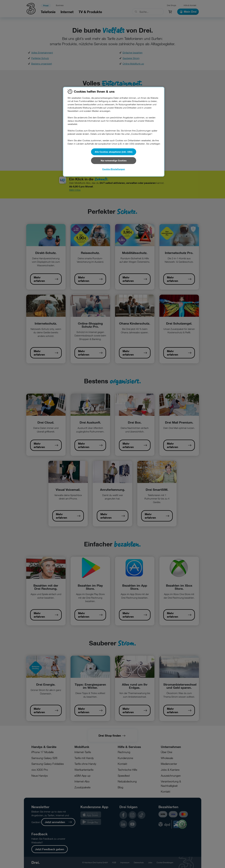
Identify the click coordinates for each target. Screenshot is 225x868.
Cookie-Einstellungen (114, 169)
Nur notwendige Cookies (114, 160)
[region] (114, 132)
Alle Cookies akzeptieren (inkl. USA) (114, 152)
